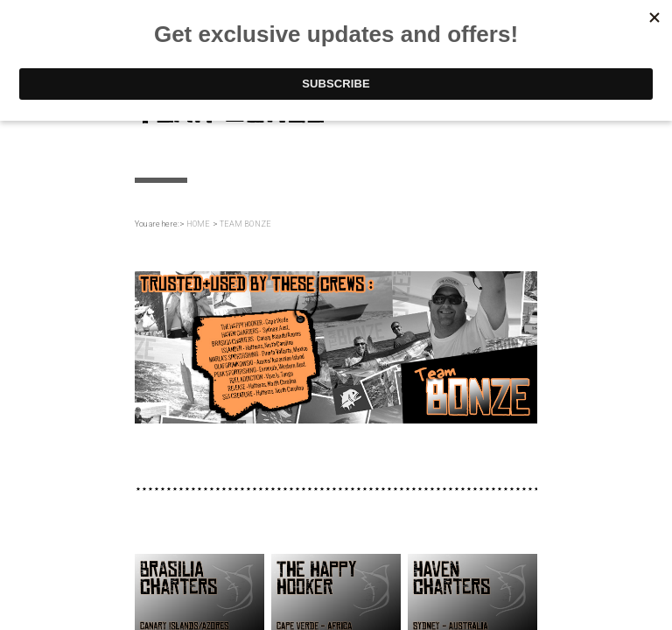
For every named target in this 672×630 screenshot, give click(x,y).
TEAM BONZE (245, 224)
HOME (198, 224)
